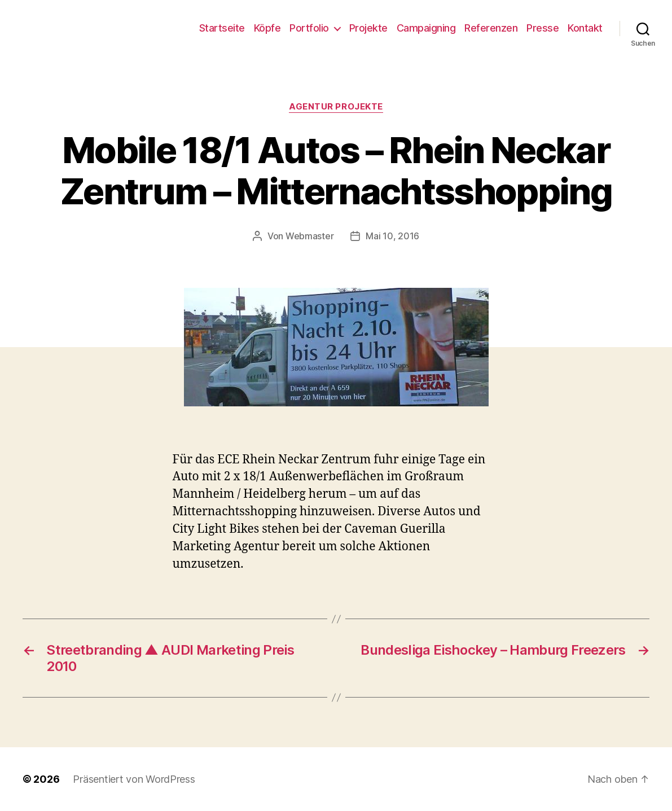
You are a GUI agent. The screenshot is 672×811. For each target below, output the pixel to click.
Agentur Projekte (336, 107)
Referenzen (491, 28)
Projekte (368, 28)
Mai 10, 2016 (392, 236)
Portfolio (309, 28)
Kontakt (585, 28)
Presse (543, 28)
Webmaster (310, 236)
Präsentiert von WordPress (134, 779)
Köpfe (267, 28)
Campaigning (426, 28)
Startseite (222, 28)
